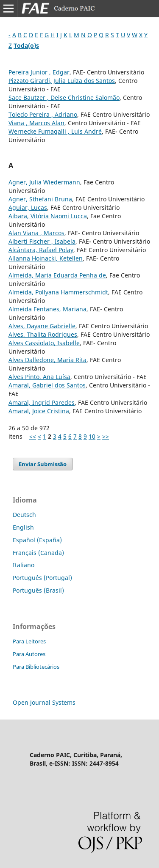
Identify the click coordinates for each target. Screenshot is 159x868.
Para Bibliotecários (36, 667)
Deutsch (24, 515)
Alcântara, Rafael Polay (41, 250)
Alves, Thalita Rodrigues (43, 334)
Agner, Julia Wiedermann (44, 182)
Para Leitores (29, 641)
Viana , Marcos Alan (36, 123)
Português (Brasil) (38, 590)
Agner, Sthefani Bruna (40, 199)
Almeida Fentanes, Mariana (47, 309)
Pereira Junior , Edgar (39, 72)
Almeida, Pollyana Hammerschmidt (58, 292)
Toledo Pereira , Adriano (43, 114)
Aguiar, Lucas (28, 207)
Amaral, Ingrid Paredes (42, 402)
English (23, 527)
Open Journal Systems (44, 702)
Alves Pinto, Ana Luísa (39, 377)
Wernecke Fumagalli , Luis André (55, 131)
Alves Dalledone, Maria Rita (47, 360)
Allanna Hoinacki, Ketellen (46, 258)
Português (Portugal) (42, 578)
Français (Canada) (38, 553)
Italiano (24, 565)
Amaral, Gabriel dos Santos (47, 385)
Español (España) (37, 540)
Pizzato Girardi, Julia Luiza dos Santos (62, 81)
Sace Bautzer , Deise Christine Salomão (64, 98)
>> (106, 436)
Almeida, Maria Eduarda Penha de (57, 275)
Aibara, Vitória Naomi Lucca (48, 216)
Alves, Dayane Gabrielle (42, 326)
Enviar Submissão (43, 464)
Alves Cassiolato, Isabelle (44, 343)
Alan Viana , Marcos (36, 233)
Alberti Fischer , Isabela (42, 241)
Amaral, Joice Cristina (39, 411)
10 (92, 436)
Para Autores (29, 654)
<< (33, 436)
